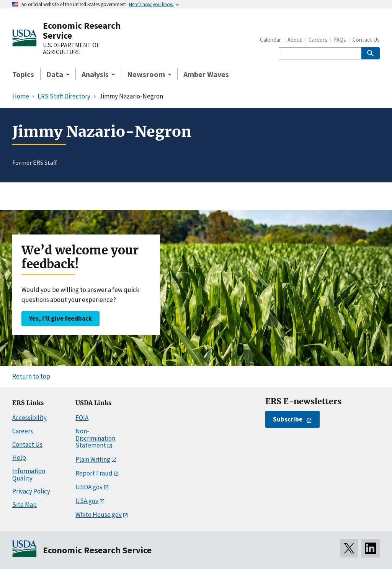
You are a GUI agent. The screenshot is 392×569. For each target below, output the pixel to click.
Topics (23, 74)
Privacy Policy (31, 491)
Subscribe (288, 419)
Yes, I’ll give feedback (60, 318)
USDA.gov (89, 487)
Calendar (270, 40)
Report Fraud (94, 473)
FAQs (340, 40)
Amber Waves (206, 74)
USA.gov (87, 501)
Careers (318, 40)
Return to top (31, 376)
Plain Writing (93, 459)
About (295, 40)
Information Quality (29, 475)
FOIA (82, 418)
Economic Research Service (82, 30)
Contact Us (366, 40)
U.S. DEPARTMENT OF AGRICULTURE (71, 48)
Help (19, 457)
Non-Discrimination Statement (95, 438)
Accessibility (29, 418)
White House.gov (99, 515)
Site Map (24, 505)
